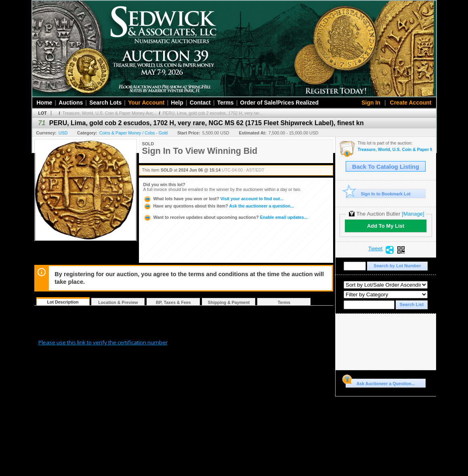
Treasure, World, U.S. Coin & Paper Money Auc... (110, 113)
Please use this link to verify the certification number (103, 342)
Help (177, 103)
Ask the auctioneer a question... (219, 206)
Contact (200, 103)
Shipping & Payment (229, 302)
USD (63, 133)
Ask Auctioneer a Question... (380, 382)
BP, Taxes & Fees (173, 302)
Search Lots (105, 103)
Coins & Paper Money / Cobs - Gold (133, 133)
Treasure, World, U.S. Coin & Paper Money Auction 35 (395, 150)
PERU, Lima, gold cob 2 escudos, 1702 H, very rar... (213, 113)
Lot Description (63, 302)
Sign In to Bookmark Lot (378, 194)
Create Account (411, 103)
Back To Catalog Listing (386, 167)
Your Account (146, 103)
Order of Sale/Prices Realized (280, 103)
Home (45, 103)
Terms (226, 103)
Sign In (371, 103)
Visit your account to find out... (213, 199)
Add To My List (386, 226)
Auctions (71, 103)
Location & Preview (118, 302)
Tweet (376, 249)
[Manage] (413, 214)
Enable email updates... (226, 217)
